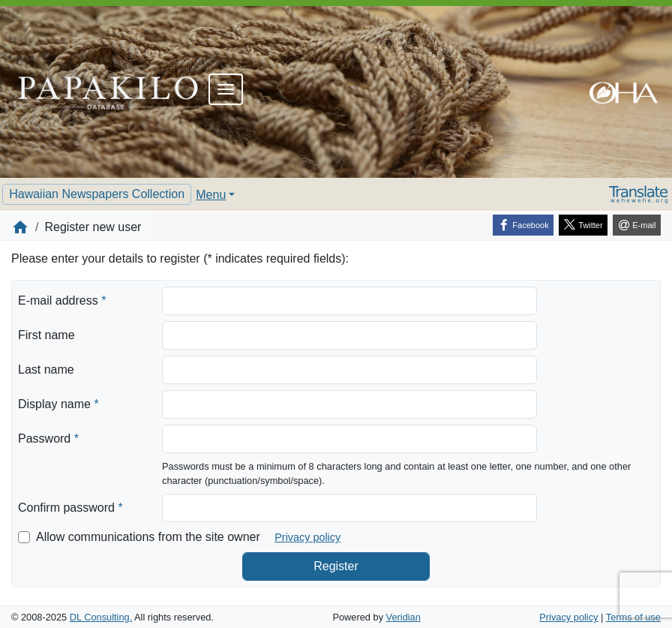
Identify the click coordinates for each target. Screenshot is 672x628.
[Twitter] (583, 225)
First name (46, 335)
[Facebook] (523, 225)
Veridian (403, 617)
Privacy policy (307, 537)
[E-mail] (637, 225)
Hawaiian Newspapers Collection (97, 194)
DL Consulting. (101, 617)
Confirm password (70, 506)
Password (48, 437)
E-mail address (62, 299)
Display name (58, 403)
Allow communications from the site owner (148, 537)
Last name (46, 370)
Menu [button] (211, 195)
